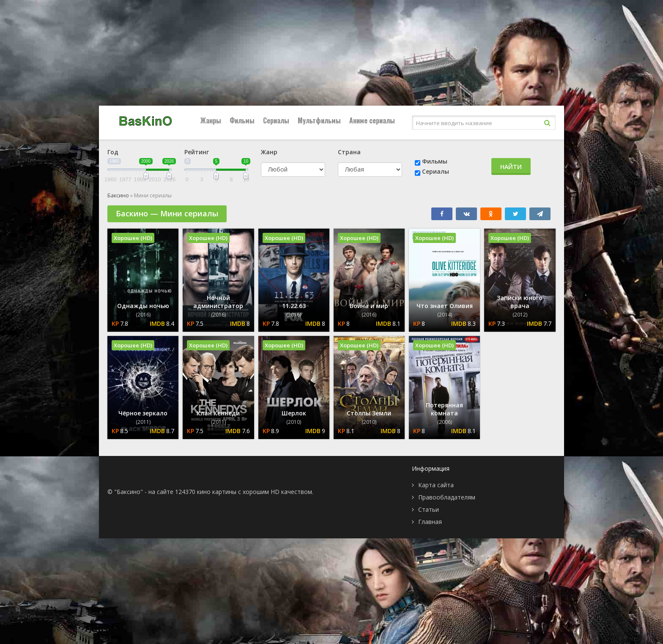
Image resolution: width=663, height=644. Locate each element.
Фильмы (242, 120)
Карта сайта (436, 485)
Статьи (429, 509)
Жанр (269, 152)
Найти (511, 167)
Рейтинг (197, 152)
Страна (349, 152)
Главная (430, 522)
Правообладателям (447, 497)
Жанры (211, 120)
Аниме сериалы (372, 120)
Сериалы (276, 120)
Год (113, 152)
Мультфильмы (319, 120)
